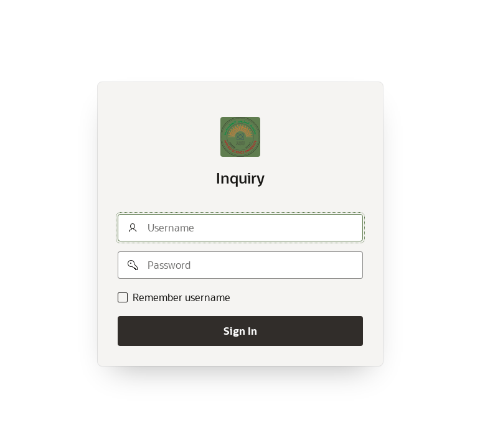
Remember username (181, 297)
